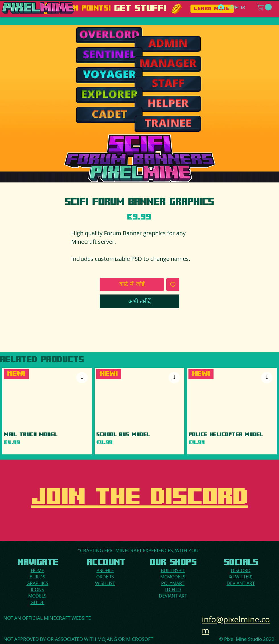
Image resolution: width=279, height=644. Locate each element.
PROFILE (105, 570)
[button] (265, 7)
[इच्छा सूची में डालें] (173, 285)
